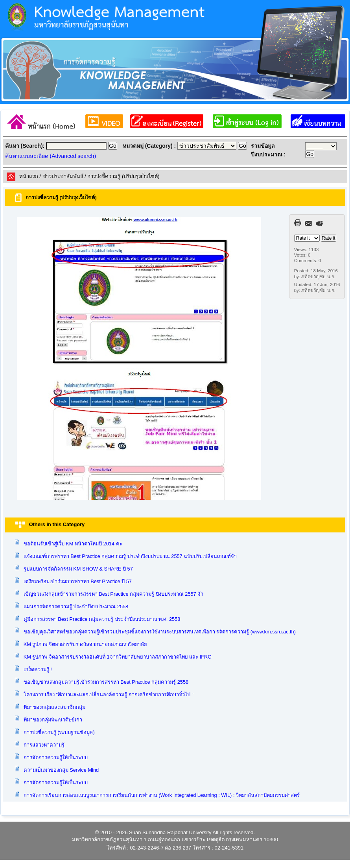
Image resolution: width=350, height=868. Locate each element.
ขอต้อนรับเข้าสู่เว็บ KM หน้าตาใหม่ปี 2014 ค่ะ (73, 544)
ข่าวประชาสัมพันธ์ (63, 176)
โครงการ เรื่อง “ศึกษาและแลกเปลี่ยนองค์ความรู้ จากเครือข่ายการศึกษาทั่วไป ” (109, 695)
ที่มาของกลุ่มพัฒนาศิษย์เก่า (53, 720)
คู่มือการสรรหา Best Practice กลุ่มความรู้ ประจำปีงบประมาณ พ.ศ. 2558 (102, 619)
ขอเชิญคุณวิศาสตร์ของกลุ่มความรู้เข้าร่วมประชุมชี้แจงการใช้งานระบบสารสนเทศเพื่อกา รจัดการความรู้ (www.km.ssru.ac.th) (160, 632)
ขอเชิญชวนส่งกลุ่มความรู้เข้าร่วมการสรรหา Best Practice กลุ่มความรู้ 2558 (106, 682)
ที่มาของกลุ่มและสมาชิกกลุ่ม (54, 707)
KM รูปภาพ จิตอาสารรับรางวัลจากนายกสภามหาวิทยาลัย (85, 644)
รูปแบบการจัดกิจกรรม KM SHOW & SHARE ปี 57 (78, 569)
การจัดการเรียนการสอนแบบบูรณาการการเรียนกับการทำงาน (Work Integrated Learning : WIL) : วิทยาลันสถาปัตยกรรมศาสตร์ (162, 795)
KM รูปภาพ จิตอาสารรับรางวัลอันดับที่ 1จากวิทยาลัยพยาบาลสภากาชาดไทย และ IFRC (118, 657)
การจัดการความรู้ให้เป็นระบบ (56, 757)
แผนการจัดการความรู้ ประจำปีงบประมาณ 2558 (76, 606)
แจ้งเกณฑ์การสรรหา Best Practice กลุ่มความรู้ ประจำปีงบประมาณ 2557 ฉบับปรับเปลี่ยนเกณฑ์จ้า (130, 556)
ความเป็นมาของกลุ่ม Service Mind (61, 770)
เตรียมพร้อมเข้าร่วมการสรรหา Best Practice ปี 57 (78, 581)
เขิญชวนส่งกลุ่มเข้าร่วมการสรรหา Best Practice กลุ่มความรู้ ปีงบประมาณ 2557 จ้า (114, 594)
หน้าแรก (29, 176)
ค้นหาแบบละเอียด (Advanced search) (51, 156)
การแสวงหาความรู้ (44, 745)
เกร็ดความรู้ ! (38, 669)
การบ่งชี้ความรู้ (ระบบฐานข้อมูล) (59, 732)
